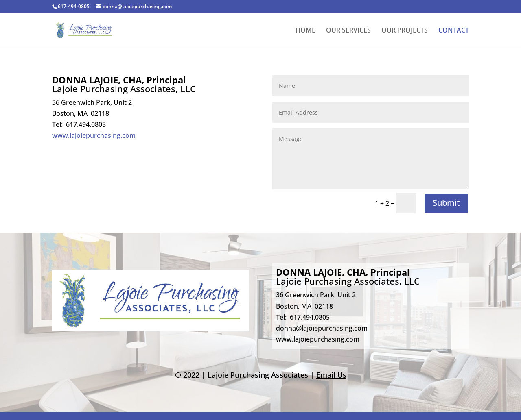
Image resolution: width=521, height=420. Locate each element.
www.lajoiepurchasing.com (94, 135)
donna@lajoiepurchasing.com (322, 328)
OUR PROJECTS (405, 31)
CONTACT (454, 31)
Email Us (331, 375)
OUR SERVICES (348, 31)
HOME (305, 31)
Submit (446, 203)
